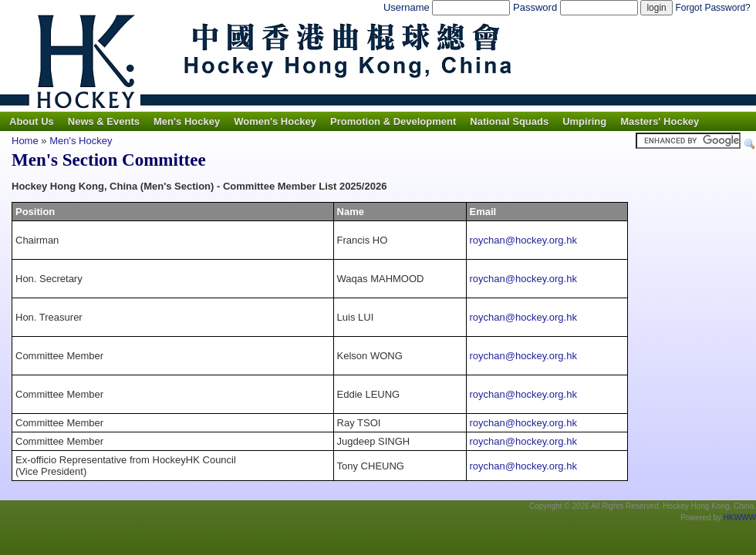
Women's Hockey (275, 121)
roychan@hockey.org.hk (523, 240)
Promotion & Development (393, 121)
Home (25, 141)
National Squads (509, 121)
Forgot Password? (712, 8)
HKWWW (740, 518)
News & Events (104, 121)
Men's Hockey (187, 121)
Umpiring (584, 121)
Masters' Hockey (660, 121)
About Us (32, 121)
